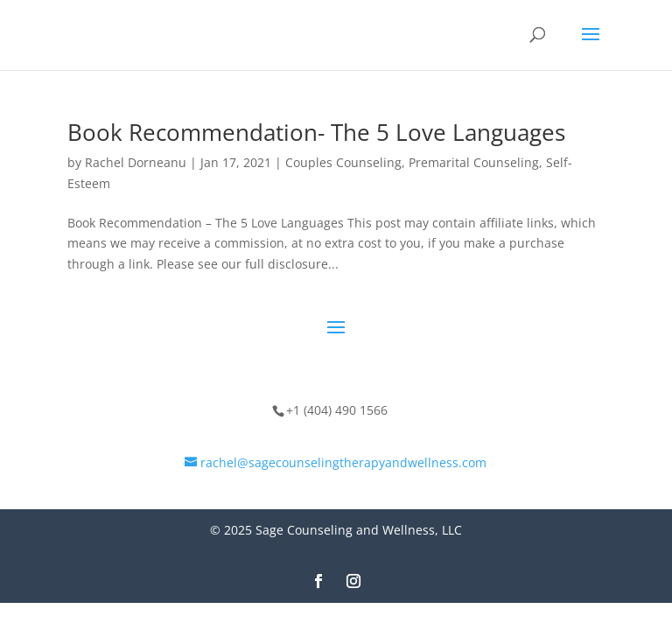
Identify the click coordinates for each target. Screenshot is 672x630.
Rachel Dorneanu (136, 162)
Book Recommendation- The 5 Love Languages (316, 132)
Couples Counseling (343, 162)
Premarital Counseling (474, 162)
